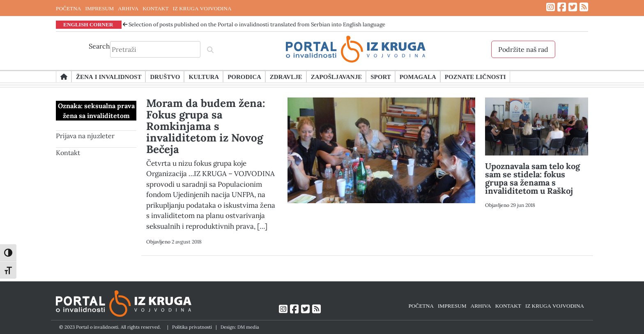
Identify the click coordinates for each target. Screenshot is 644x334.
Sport (381, 77)
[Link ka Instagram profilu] (551, 7)
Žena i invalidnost (109, 77)
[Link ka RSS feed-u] (584, 7)
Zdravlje (286, 77)
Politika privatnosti (192, 327)
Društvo (165, 77)
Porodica (244, 77)
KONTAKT (155, 8)
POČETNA (68, 8)
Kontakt (68, 153)
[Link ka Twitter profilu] (573, 7)
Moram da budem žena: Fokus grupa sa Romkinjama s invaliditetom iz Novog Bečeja (206, 126)
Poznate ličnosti (475, 77)
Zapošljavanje (336, 77)
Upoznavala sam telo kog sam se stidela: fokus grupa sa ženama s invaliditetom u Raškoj (532, 178)
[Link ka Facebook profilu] (562, 7)
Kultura (204, 77)
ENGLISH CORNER (88, 24)
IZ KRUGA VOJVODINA (202, 8)
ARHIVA (128, 8)
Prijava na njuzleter (85, 136)
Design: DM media (240, 327)
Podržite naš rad (523, 49)
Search (99, 46)
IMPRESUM (99, 8)
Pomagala (418, 77)
